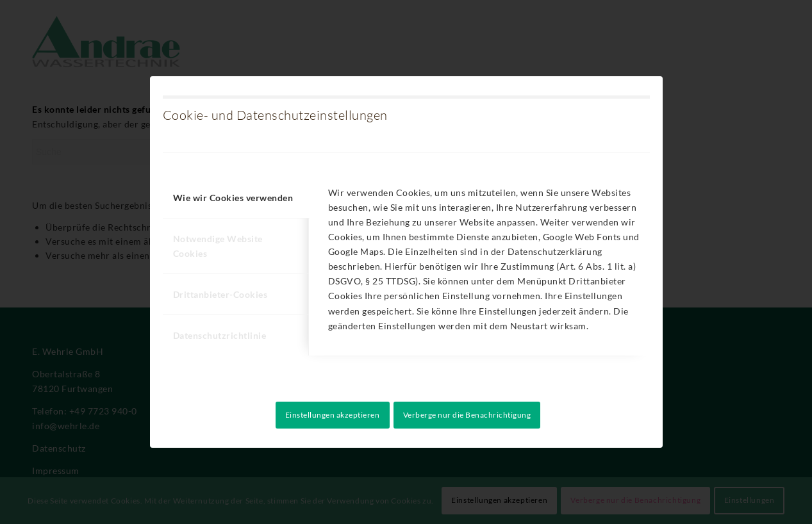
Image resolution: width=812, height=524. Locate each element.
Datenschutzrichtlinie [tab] (220, 335)
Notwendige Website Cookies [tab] (218, 246)
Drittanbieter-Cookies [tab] (220, 294)
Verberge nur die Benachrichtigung (467, 415)
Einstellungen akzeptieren (333, 415)
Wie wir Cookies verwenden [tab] (233, 198)
